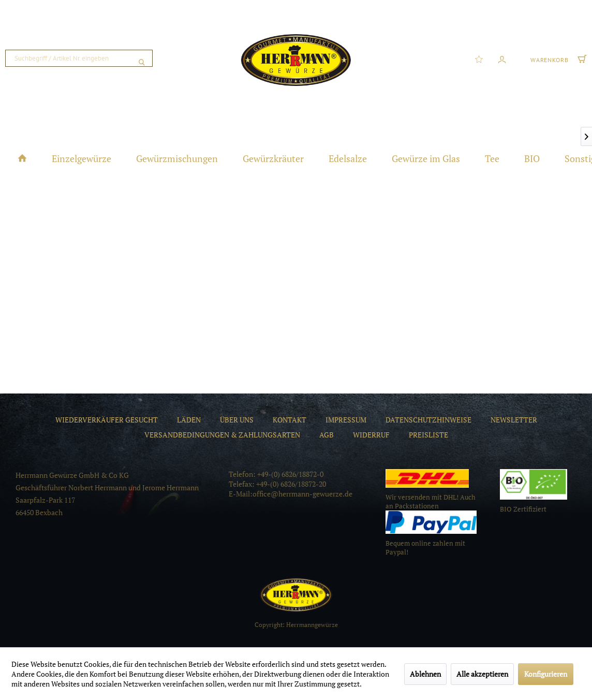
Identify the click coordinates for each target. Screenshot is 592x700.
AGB (327, 435)
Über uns (237, 420)
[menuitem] (79, 58)
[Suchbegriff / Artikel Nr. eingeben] (79, 58)
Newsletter (514, 420)
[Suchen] (142, 58)
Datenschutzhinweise (428, 420)
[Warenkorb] (557, 59)
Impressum (346, 420)
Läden (189, 420)
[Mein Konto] (502, 59)
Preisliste (428, 435)
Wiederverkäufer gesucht (107, 420)
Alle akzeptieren (482, 674)
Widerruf (371, 435)
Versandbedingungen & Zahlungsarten (222, 435)
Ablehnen (425, 674)
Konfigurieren (546, 674)
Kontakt (290, 420)
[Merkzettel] (479, 59)
